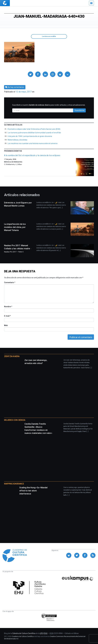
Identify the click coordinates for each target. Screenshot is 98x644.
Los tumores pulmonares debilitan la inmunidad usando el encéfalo (34, 133)
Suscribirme (79, 110)
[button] (30, 74)
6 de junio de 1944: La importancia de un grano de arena (30, 136)
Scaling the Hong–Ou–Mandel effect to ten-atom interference (33, 491)
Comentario (10, 282)
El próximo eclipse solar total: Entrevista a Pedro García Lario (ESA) (34, 129)
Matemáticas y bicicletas (17, 140)
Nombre (8, 307)
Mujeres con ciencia (15, 420)
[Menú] (91, 3)
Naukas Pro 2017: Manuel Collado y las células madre (18, 249)
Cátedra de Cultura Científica (24, 633)
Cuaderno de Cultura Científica (23, 636)
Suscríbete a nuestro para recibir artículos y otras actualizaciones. (49, 105)
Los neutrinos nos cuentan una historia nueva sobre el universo (33, 143)
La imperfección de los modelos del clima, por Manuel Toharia (15, 227)
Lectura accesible (49, 36)
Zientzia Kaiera (12, 356)
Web (6, 325)
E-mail (7, 316)
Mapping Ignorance (14, 484)
